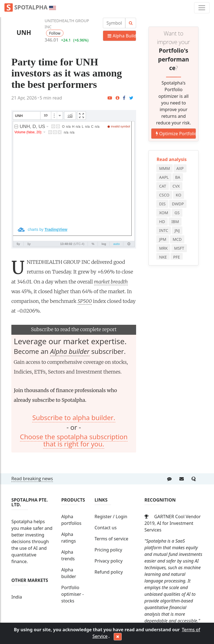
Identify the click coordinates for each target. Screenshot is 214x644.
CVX (176, 186)
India (17, 597)
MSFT (179, 248)
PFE (177, 257)
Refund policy (109, 572)
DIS (162, 204)
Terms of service (111, 539)
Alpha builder (70, 351)
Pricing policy (108, 550)
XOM (164, 213)
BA (178, 177)
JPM (163, 239)
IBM (175, 222)
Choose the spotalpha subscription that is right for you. (74, 440)
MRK (163, 248)
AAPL (164, 177)
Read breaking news (32, 479)
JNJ (177, 230)
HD (162, 222)
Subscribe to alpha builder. (74, 417)
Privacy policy (109, 561)
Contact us (106, 528)
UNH (24, 33)
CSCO (164, 195)
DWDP (178, 204)
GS (177, 213)
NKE (163, 257)
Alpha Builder (122, 36)
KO (179, 195)
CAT (163, 186)
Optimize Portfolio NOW (176, 134)
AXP (180, 168)
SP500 (85, 301)
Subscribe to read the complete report (74, 329)
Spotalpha (30, 7)
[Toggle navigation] (202, 8)
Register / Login (111, 517)
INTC (164, 230)
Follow (55, 33)
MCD (177, 239)
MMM (165, 168)
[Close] (118, 637)
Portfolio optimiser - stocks (72, 594)
